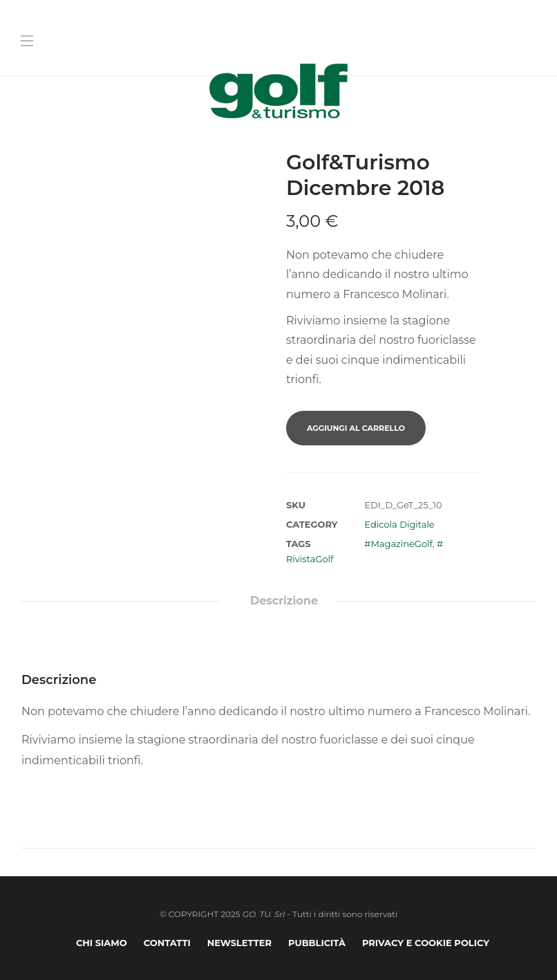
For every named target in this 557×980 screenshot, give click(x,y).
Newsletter (239, 943)
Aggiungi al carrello (356, 428)
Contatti (167, 943)
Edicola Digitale (399, 524)
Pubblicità (317, 943)
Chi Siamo (102, 943)
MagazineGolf (401, 544)
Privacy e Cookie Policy (426, 943)
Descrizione (284, 601)
